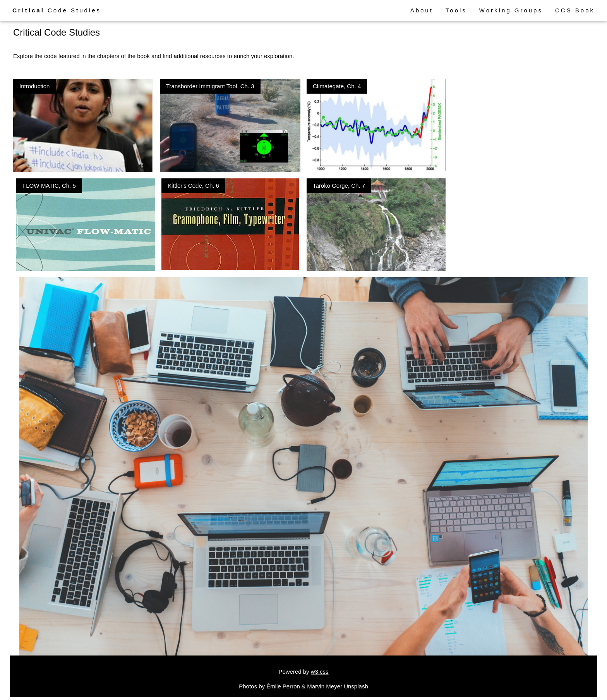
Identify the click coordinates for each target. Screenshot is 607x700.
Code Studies (57, 10)
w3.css (320, 672)
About (422, 10)
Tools (456, 10)
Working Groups (511, 10)
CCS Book (575, 10)
